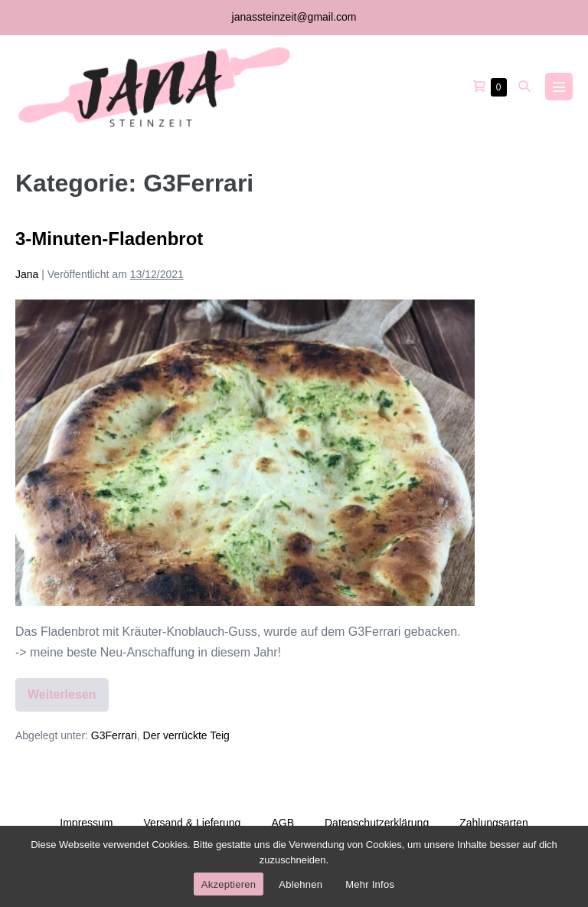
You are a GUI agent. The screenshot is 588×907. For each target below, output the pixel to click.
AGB (283, 823)
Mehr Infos (370, 884)
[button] (524, 86)
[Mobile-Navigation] (559, 87)
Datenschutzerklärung (377, 823)
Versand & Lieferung (193, 823)
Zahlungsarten (494, 823)
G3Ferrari (114, 735)
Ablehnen (301, 884)
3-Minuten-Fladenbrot (109, 239)
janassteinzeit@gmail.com (294, 17)
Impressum (86, 823)
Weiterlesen (68, 700)
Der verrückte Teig (186, 735)
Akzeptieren (229, 884)
